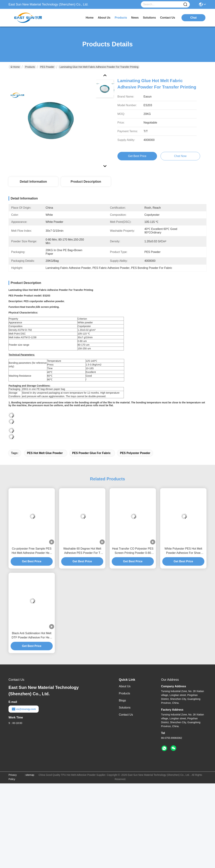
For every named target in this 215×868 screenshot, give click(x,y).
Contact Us (126, 715)
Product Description (86, 182)
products (121, 18)
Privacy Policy (13, 777)
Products (30, 67)
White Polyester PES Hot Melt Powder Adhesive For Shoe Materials (183, 551)
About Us (125, 686)
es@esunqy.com (24, 709)
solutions (149, 18)
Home (90, 18)
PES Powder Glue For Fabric (91, 453)
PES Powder (47, 67)
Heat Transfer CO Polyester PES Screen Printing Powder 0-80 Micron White (133, 551)
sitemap (30, 775)
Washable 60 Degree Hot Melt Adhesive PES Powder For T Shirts (82, 551)
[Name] (185, 5)
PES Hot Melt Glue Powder (45, 453)
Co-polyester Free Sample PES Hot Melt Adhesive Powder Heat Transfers (32, 551)
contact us (168, 18)
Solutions (125, 708)
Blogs (122, 700)
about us (104, 18)
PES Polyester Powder (135, 453)
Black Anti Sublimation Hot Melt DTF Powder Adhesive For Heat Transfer (32, 636)
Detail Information (33, 182)
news (135, 18)
